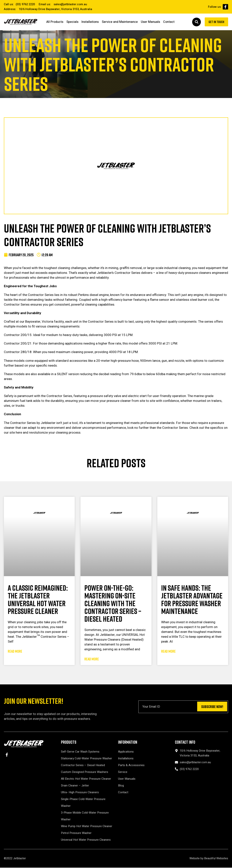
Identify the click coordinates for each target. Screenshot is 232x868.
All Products (55, 22)
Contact (169, 22)
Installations (90, 22)
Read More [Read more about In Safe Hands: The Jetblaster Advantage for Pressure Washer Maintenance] (168, 651)
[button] (195, 22)
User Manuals (150, 22)
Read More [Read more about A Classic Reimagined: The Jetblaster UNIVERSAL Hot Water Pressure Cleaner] (15, 651)
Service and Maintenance (120, 22)
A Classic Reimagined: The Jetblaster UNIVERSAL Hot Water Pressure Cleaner (38, 600)
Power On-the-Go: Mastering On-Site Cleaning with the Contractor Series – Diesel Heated (113, 604)
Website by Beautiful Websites (209, 859)
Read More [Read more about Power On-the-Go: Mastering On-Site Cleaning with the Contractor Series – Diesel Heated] (92, 659)
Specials (72, 22)
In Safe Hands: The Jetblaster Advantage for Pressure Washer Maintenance (192, 600)
